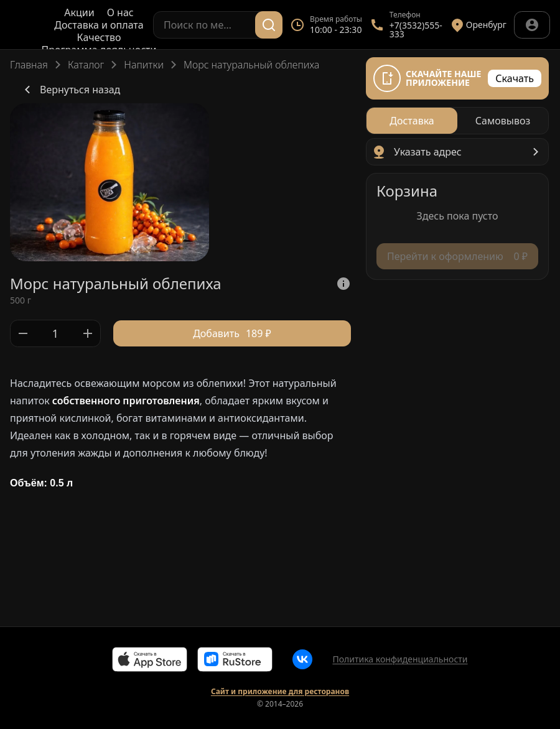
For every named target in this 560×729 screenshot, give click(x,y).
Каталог (86, 65)
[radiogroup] (457, 121)
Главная (29, 65)
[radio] (412, 121)
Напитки (144, 65)
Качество (99, 37)
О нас (120, 12)
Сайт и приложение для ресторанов (280, 692)
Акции (79, 12)
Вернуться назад (70, 90)
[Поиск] (269, 25)
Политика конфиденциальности (400, 659)
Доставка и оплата (99, 25)
